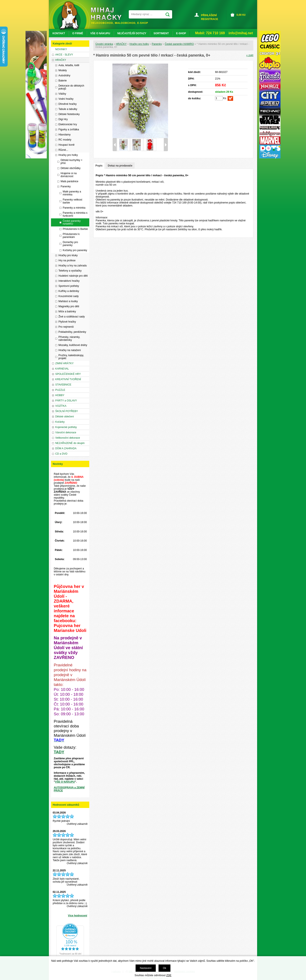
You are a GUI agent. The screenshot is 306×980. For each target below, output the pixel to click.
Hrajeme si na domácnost (69, 175)
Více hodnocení (78, 916)
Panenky (157, 44)
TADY (59, 752)
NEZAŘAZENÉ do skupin (70, 443)
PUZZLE (60, 390)
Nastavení (146, 968)
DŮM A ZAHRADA (66, 448)
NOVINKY (61, 49)
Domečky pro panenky (70, 244)
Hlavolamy (64, 135)
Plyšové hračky (67, 322)
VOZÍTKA (61, 406)
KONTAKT (59, 33)
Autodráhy (64, 75)
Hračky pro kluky (68, 255)
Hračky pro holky (139, 44)
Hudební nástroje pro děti (73, 276)
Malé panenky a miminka (72, 193)
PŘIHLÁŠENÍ (209, 15)
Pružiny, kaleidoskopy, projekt (71, 357)
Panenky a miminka (74, 208)
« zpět (250, 55)
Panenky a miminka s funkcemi (75, 214)
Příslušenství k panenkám (71, 236)
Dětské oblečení (65, 417)
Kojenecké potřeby (66, 427)
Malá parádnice (69, 181)
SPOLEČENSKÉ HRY (68, 374)
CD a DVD (61, 454)
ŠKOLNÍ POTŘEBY (67, 411)
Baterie (63, 81)
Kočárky (60, 422)
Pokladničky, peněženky (72, 332)
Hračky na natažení (70, 350)
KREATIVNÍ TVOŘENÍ (68, 379)
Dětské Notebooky (69, 114)
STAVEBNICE (63, 385)
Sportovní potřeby (69, 286)
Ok (164, 968)
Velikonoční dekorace (68, 438)
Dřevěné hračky (68, 104)
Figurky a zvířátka (69, 129)
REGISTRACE (210, 19)
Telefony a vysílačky (70, 271)
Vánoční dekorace (66, 432)
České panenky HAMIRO (179, 44)
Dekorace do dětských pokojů (71, 87)
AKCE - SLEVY (64, 55)
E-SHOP (181, 33)
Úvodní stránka (104, 44)
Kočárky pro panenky (75, 250)
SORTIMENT (161, 33)
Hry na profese (67, 260)
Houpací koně (67, 145)
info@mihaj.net (241, 33)
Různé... (63, 150)
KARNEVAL (62, 369)
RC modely (65, 140)
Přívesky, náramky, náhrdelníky (69, 339)
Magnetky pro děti (69, 306)
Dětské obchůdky (71, 168)
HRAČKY (121, 44)
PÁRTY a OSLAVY (66, 401)
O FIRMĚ (78, 33)
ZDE (169, 975)
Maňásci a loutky (68, 301)
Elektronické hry (68, 124)
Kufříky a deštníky (69, 291)
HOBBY (60, 395)
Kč (241, 15)
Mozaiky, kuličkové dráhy (73, 345)
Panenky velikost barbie (72, 201)
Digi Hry (63, 119)
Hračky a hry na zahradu (73, 266)
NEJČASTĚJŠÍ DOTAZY (132, 33)
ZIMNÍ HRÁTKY (64, 363)
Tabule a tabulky (68, 109)
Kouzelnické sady (69, 296)
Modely (63, 70)
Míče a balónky (67, 311)
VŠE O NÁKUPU (65, 782)
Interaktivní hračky (69, 281)
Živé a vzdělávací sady (72, 317)
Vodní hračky (66, 99)
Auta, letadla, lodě (69, 65)
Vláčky (62, 94)
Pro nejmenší (66, 327)
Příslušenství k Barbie (75, 229)
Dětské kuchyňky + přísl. (72, 162)
